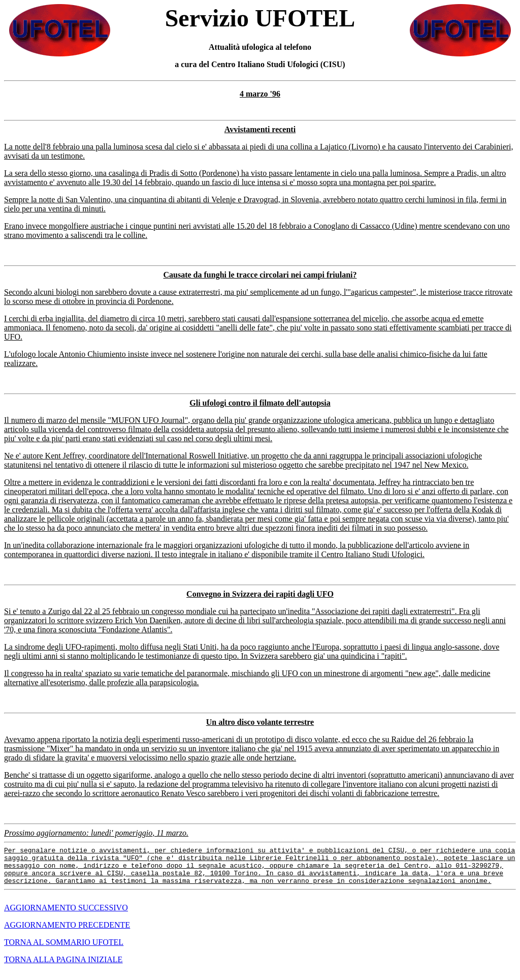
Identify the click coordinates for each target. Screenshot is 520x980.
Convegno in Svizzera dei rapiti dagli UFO (260, 594)
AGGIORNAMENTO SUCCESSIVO (66, 915)
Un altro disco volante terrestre (260, 722)
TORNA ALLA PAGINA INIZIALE (63, 967)
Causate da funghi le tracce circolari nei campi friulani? (260, 275)
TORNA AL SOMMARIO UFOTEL (64, 950)
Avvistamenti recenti (260, 129)
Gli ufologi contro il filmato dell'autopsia (260, 403)
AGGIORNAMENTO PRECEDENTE (67, 932)
